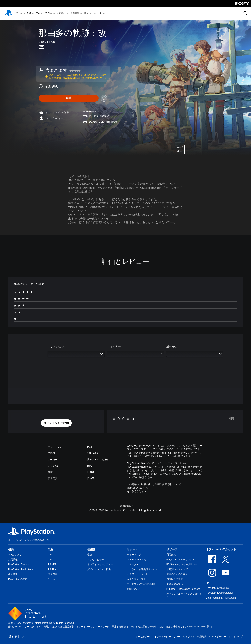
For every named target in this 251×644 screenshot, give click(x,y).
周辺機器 (61, 13)
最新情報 (75, 13)
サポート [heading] (132, 549)
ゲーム (19, 13)
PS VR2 (52, 564)
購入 (86, 13)
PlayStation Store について (181, 560)
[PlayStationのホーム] (8, 13)
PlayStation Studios (18, 564)
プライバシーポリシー (168, 637)
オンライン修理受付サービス (142, 569)
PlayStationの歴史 (18, 579)
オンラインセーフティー (100, 564)
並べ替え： (173, 346)
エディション (56, 346)
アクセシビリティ (97, 560)
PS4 (38, 13)
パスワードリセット (137, 574)
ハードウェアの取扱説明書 (141, 584)
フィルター (114, 346)
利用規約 (171, 555)
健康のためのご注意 (137, 488)
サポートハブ (134, 555)
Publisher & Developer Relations (183, 589)
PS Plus (48, 13)
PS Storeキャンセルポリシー (182, 564)
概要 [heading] (11, 549)
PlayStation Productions (21, 569)
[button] (56, 423)
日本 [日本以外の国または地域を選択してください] (16, 637)
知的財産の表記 (175, 579)
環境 (90, 555)
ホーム (12, 540)
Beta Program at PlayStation (221, 598)
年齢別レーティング (177, 569)
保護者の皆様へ (175, 584)
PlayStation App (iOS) (217, 588)
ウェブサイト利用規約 (195, 637)
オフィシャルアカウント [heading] (221, 549)
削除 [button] (232, 418)
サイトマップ (236, 637)
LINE (209, 583)
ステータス (133, 564)
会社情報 (13, 574)
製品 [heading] (51, 549)
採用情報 (13, 560)
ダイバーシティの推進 (99, 569)
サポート (97, 13)
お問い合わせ (134, 589)
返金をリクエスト (136, 579)
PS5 (29, 13)
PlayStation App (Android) (219, 593)
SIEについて (15, 555)
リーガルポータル (145, 637)
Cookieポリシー (218, 637)
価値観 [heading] (91, 549)
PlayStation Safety (136, 560)
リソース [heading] (172, 549)
